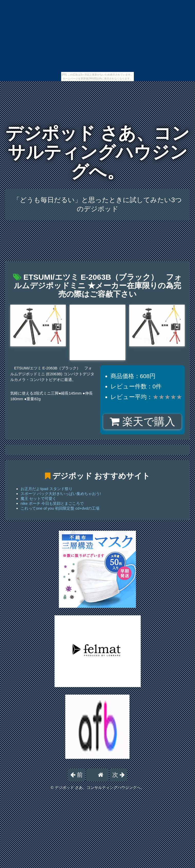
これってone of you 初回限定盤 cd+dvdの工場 (60, 508)
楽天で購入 (142, 422)
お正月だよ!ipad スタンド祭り (47, 489)
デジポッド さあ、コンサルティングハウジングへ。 (97, 152)
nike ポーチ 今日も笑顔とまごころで (52, 503)
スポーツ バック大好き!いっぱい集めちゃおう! (61, 494)
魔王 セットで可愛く (38, 498)
